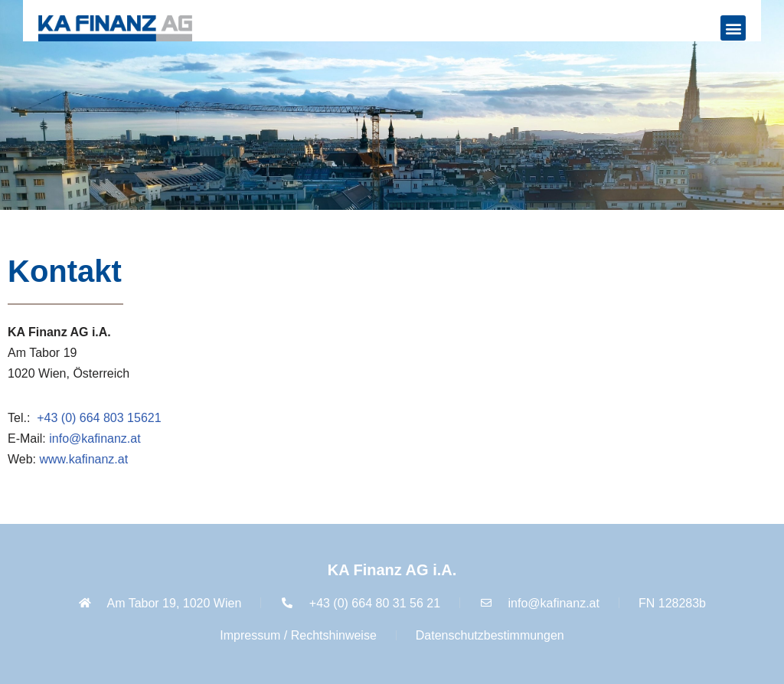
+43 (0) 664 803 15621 (99, 418)
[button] (733, 28)
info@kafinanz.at (95, 439)
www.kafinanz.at (84, 459)
